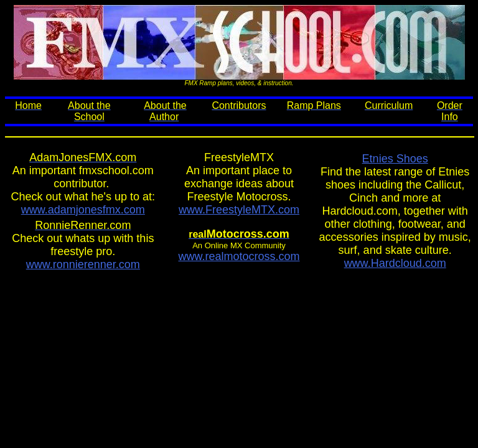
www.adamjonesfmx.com (83, 210)
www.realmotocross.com (239, 256)
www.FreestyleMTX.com (239, 210)
